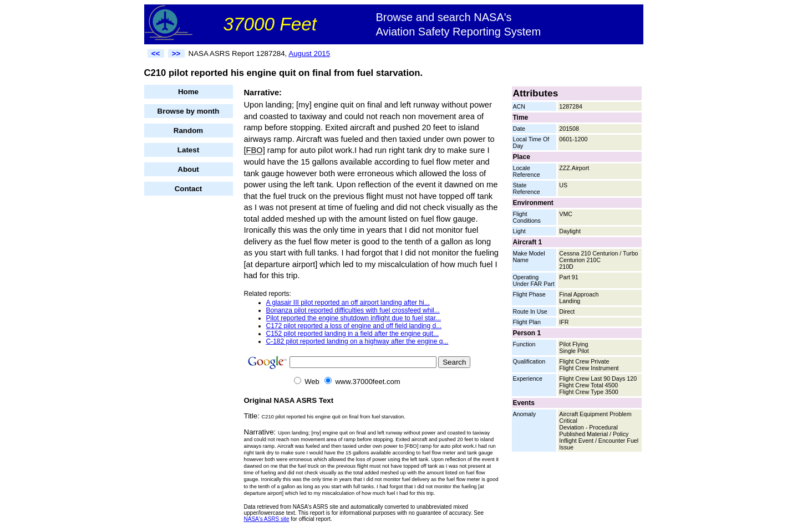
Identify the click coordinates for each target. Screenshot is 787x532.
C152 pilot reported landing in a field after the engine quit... (353, 334)
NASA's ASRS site (267, 519)
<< (156, 53)
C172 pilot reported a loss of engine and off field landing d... (354, 326)
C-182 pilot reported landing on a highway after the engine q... (357, 341)
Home (188, 92)
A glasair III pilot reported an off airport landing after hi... (348, 303)
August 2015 (309, 53)
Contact (189, 189)
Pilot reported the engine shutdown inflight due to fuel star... (354, 318)
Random (188, 131)
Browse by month (189, 111)
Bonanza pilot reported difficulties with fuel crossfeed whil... (353, 310)
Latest (188, 150)
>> (176, 53)
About (188, 169)
